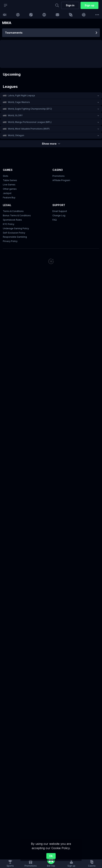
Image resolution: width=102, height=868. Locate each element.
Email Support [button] (60, 211)
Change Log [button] (59, 215)
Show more (51, 144)
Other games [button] (10, 189)
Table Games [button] (10, 180)
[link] (5, 15)
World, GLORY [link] (15, 115)
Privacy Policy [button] (10, 241)
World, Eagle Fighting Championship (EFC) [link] (30, 109)
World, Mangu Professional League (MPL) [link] (30, 122)
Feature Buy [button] (9, 198)
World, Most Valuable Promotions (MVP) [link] (29, 129)
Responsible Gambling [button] (15, 237)
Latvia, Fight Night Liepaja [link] (21, 95)
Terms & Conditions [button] (13, 211)
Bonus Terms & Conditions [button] (17, 215)
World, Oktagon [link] (16, 135)
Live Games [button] (9, 185)
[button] (51, 96)
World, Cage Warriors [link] (19, 102)
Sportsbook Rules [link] (12, 220)
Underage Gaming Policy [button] (16, 228)
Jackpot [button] (7, 193)
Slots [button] (6, 176)
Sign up (89, 5)
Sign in (70, 5)
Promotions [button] (59, 176)
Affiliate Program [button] (61, 180)
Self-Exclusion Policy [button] (14, 233)
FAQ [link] (55, 220)
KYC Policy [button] (9, 224)
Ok (51, 856)
